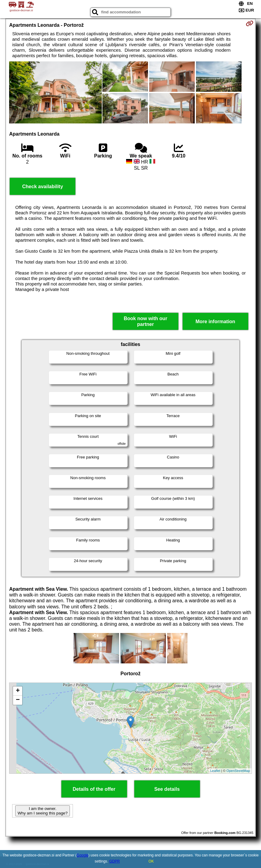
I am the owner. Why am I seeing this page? (43, 811)
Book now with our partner (145, 321)
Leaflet (215, 771)
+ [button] (18, 691)
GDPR (115, 861)
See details (167, 789)
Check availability (43, 187)
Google (82, 855)
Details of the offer (94, 789)
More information (215, 322)
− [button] (18, 700)
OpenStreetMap (238, 771)
